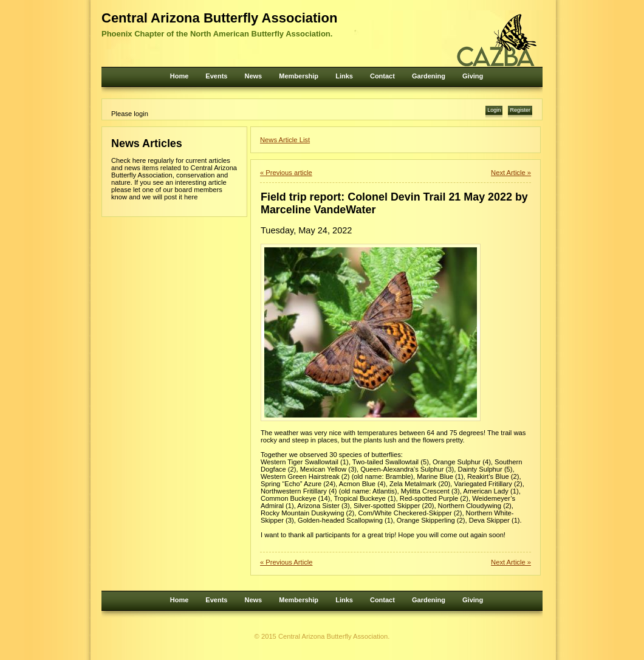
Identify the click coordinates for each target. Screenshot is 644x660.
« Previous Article (286, 562)
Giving (473, 76)
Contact (382, 76)
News (253, 76)
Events (216, 76)
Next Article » (511, 173)
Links (344, 76)
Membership (299, 76)
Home (180, 76)
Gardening (429, 76)
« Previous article (286, 173)
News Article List (285, 140)
